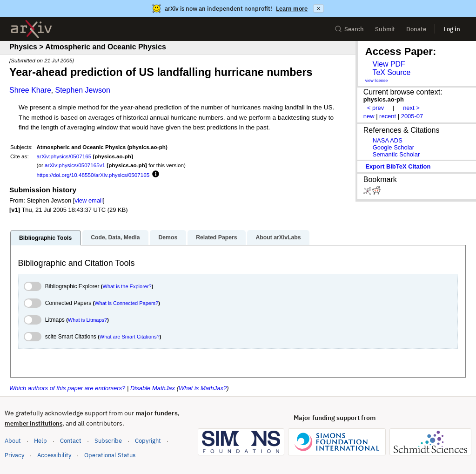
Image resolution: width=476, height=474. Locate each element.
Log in (452, 29)
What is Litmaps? (87, 320)
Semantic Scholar (396, 154)
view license (377, 81)
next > (411, 108)
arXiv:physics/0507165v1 (75, 165)
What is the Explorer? (127, 286)
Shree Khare (30, 90)
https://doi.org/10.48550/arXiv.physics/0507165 (93, 175)
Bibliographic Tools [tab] (45, 238)
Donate (416, 29)
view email (88, 200)
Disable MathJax (153, 388)
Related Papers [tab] (216, 237)
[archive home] (31, 29)
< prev (375, 108)
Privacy (14, 455)
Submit (385, 29)
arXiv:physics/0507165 (64, 156)
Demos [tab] (168, 237)
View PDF (389, 64)
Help (40, 441)
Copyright (148, 441)
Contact (71, 441)
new (369, 116)
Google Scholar (393, 147)
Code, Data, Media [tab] (115, 237)
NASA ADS (388, 140)
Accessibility (54, 455)
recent (388, 116)
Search (349, 29)
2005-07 (412, 116)
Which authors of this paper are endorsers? (67, 388)
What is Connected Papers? (126, 303)
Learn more (292, 9)
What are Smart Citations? (130, 337)
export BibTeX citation (398, 166)
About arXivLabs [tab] (278, 237)
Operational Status (110, 455)
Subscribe (108, 441)
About (13, 441)
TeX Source (391, 72)
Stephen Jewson (82, 90)
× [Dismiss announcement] (318, 8)
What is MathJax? (203, 388)
